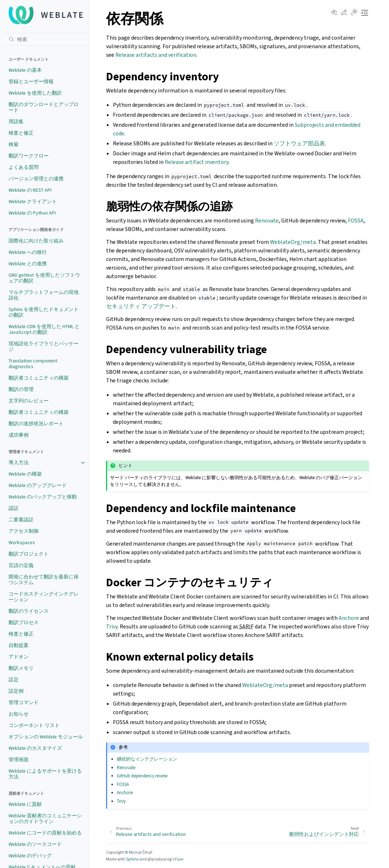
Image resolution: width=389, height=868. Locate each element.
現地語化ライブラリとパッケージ (44, 347)
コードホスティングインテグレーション (44, 597)
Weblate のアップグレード (38, 485)
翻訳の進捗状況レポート (36, 424)
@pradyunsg (159, 859)
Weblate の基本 (25, 70)
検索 (14, 144)
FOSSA (356, 220)
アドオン (19, 657)
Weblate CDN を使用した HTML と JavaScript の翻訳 (44, 329)
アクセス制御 (24, 531)
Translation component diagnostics (33, 364)
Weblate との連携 (28, 264)
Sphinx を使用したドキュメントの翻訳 (44, 312)
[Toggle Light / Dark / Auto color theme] (354, 13)
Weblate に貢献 (25, 804)
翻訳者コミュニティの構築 (39, 378)
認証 (14, 508)
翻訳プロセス (24, 623)
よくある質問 (24, 167)
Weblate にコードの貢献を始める (45, 833)
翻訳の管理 (21, 389)
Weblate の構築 (25, 474)
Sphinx (132, 859)
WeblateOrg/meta (293, 242)
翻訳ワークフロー (29, 156)
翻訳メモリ (21, 668)
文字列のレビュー (29, 401)
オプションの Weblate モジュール (46, 737)
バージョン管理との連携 (36, 179)
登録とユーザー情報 (31, 82)
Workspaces (22, 543)
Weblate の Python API (32, 213)
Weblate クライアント (33, 202)
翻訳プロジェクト (29, 554)
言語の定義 (21, 565)
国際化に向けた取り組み (36, 241)
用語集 (16, 122)
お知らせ (19, 714)
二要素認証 (21, 520)
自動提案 (19, 645)
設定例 (16, 691)
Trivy (112, 626)
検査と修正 (21, 133)
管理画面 (19, 760)
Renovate (267, 220)
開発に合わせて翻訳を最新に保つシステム (44, 580)
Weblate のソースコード (35, 844)
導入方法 (19, 463)
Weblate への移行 (28, 252)
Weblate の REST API (30, 190)
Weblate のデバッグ (30, 856)
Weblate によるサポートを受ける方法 (45, 774)
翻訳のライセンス (29, 611)
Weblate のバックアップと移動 (43, 497)
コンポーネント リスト (34, 725)
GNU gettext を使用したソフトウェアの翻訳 (44, 278)
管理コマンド (24, 703)
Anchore (349, 618)
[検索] (46, 39)
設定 (14, 680)
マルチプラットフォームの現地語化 (44, 295)
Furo (179, 859)
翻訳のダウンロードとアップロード (44, 107)
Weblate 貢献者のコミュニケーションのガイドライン (45, 819)
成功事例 (19, 435)
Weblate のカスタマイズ (35, 748)
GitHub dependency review (142, 776)
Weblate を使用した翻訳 (35, 93)
